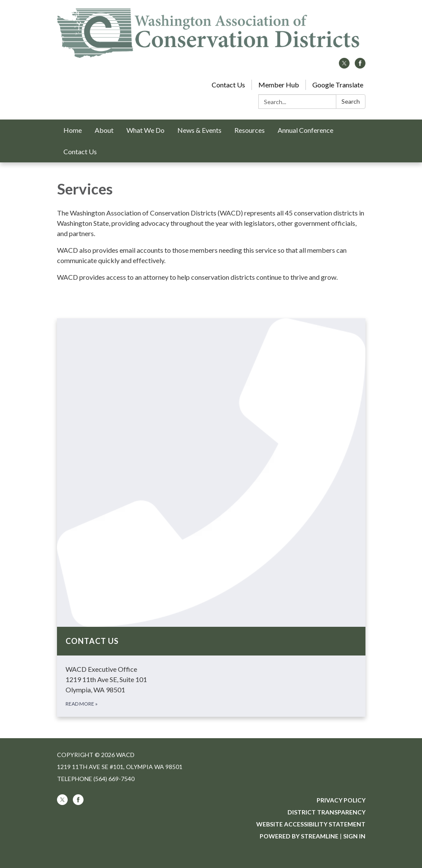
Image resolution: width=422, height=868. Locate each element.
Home (73, 130)
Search (351, 101)
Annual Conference (305, 130)
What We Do (145, 130)
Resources (250, 130)
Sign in (354, 836)
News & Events (199, 130)
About (104, 130)
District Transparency (326, 812)
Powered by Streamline (299, 836)
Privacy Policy (341, 800)
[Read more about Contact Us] (211, 518)
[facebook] (360, 66)
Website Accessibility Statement (311, 824)
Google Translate (338, 85)
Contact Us (228, 85)
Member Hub (279, 85)
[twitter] (344, 66)
